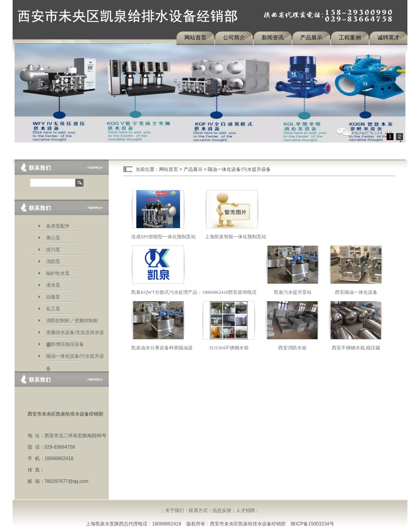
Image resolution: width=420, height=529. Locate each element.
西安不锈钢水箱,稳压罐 (356, 348)
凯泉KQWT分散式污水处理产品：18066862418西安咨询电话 (194, 292)
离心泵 (53, 238)
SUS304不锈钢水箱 (229, 348)
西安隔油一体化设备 (356, 292)
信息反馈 (222, 510)
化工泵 (53, 309)
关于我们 (175, 510)
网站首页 (195, 37)
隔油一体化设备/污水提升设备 (75, 357)
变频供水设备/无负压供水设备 (75, 334)
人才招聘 (245, 510)
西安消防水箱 (292, 348)
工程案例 (350, 37)
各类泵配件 (58, 226)
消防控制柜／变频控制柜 (72, 321)
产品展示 (311, 37)
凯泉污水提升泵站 (293, 292)
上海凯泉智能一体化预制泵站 (236, 237)
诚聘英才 (388, 37)
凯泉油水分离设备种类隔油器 (162, 348)
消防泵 (53, 262)
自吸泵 (53, 297)
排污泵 (53, 250)
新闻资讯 (273, 37)
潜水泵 (53, 285)
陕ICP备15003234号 (312, 524)
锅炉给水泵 (58, 273)
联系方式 (198, 510)
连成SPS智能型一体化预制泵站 (164, 237)
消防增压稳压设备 (65, 344)
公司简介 (234, 37)
